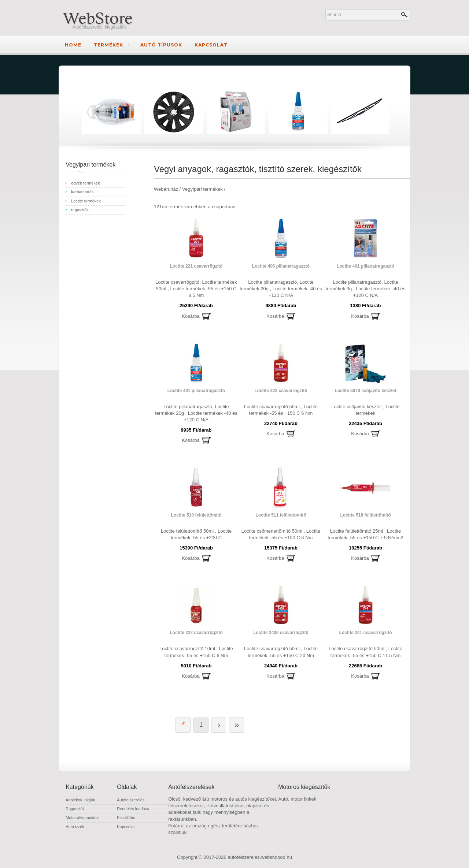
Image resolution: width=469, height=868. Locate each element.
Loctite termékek (86, 201)
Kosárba (191, 316)
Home (73, 45)
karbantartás (82, 192)
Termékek (108, 45)
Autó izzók (75, 827)
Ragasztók (75, 809)
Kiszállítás (126, 817)
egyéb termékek (85, 183)
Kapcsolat (211, 45)
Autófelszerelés (131, 800)
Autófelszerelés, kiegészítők (100, 27)
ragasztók (80, 210)
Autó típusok (161, 45)
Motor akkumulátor (82, 817)
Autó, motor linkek (297, 799)
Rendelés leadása (133, 809)
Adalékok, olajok (80, 800)
